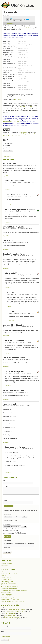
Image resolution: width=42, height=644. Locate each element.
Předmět (5, 500)
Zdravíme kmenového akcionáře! (15, 612)
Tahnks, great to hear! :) (10, 615)
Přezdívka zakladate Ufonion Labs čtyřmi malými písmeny (20, 543)
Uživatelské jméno (6, 626)
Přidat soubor (7, 515)
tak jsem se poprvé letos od (14, 390)
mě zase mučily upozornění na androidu (20, 210)
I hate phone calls (10, 404)
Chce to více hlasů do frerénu (14, 254)
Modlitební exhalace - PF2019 (9, 574)
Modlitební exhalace (6, 563)
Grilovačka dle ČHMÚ (6, 596)
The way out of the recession (9, 583)
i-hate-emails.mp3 (11, 24)
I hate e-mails (6, 132)
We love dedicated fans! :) (17, 194)
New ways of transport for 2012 (9, 587)
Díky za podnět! (11, 273)
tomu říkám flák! (9, 163)
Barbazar (3, 576)
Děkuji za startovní (10, 613)
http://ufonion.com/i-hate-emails (29, 107)
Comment (6, 486)
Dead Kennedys (8, 143)
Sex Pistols (7, 146)
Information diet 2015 (7, 579)
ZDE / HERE (17, 100)
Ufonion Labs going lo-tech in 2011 (10, 600)
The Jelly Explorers (6, 592)
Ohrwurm (13, 619)
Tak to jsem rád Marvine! (14, 371)
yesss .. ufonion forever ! (14, 181)
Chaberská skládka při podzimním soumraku (13, 602)
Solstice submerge (6, 578)
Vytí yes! (12, 311)
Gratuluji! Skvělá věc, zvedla (13, 227)
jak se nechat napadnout (14, 340)
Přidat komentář (7, 156)
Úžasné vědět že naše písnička (12, 617)
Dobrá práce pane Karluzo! (15, 447)
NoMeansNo (7, 148)
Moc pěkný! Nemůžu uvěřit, (13, 325)
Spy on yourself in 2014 (7, 581)
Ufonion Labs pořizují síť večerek (10, 598)
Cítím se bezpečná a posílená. (17, 610)
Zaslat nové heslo (6, 636)
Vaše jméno (6, 481)
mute (24, 19)
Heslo (3, 631)
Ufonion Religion (8, 608)
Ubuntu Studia (29, 28)
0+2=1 (5, 140)
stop (11, 19)
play (7, 19)
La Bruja (3, 572)
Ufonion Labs (22, 5)
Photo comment (7, 525)
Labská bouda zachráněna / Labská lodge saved (14, 590)
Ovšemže (10, 292)
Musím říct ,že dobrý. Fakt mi (14, 358)
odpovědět (6, 176)
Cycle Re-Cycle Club (6, 594)
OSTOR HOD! (8, 240)
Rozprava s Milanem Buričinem (9, 589)
